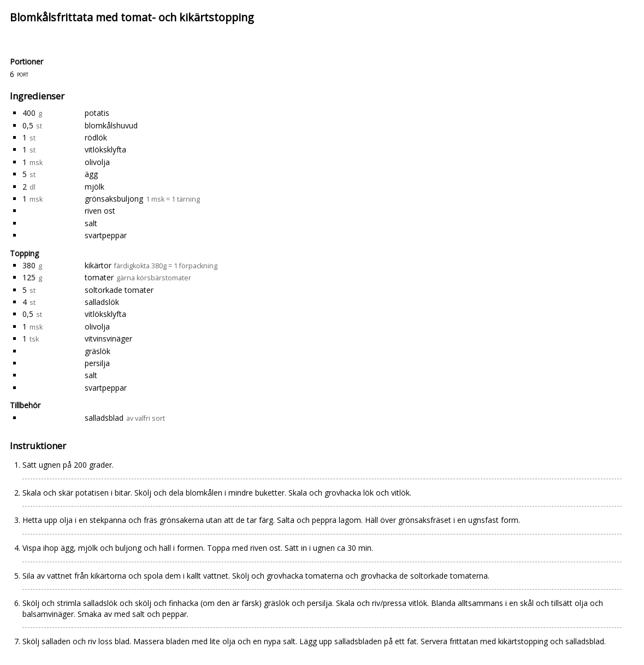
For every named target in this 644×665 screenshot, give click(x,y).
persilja (97, 363)
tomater (99, 277)
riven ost (100, 211)
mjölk (94, 187)
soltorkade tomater (119, 290)
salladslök (102, 302)
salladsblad (104, 418)
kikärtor (98, 265)
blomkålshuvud (111, 125)
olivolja (97, 162)
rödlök (96, 137)
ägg (91, 174)
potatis (97, 113)
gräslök (98, 351)
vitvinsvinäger (108, 339)
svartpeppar (106, 235)
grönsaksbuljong (114, 199)
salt (91, 223)
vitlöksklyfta (105, 149)
